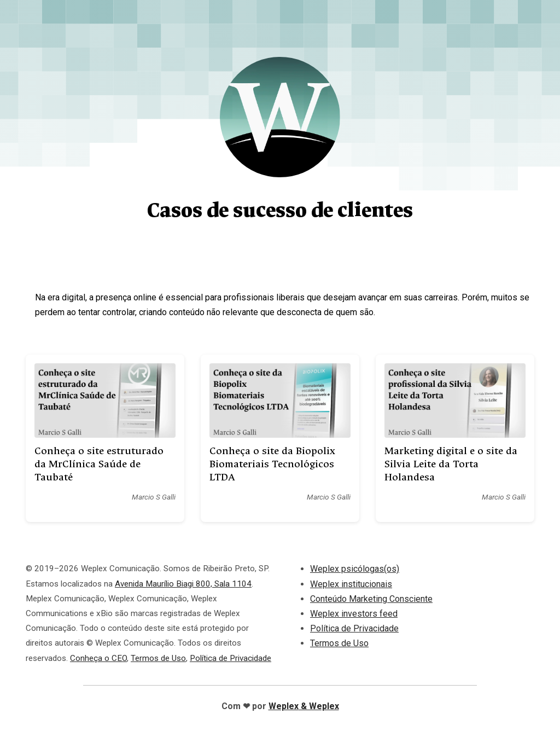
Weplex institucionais (351, 584)
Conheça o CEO (98, 658)
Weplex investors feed (354, 614)
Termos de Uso (158, 658)
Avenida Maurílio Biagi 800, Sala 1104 (183, 584)
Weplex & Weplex (304, 706)
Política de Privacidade (231, 658)
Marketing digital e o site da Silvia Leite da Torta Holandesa (451, 464)
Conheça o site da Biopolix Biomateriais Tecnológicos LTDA (272, 464)
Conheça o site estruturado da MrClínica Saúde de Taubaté (99, 464)
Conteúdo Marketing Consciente (371, 599)
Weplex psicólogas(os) (355, 569)
